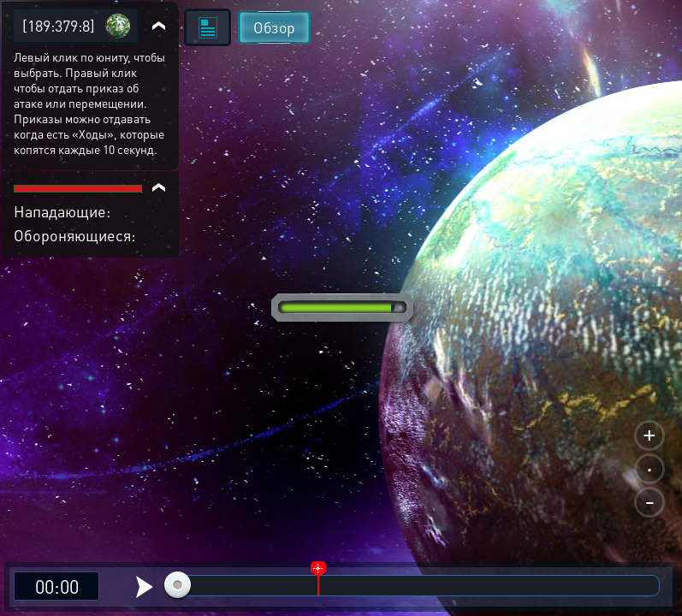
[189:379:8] (59, 25)
